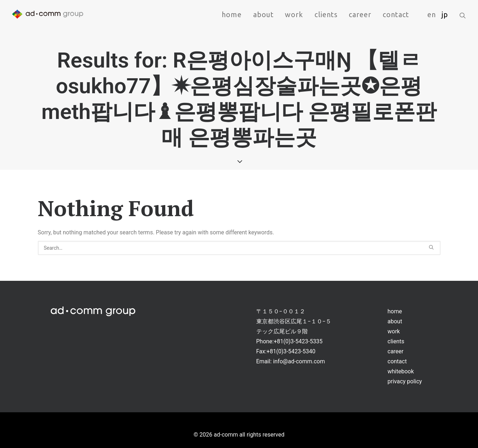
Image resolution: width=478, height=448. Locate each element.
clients (326, 14)
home (232, 14)
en (432, 14)
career (360, 14)
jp (445, 14)
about (263, 14)
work (294, 14)
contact (396, 14)
